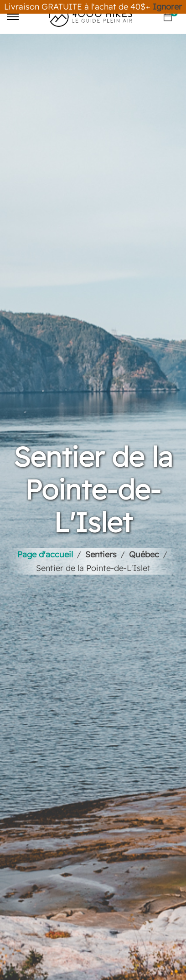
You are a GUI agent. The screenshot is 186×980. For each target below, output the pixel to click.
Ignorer (167, 7)
